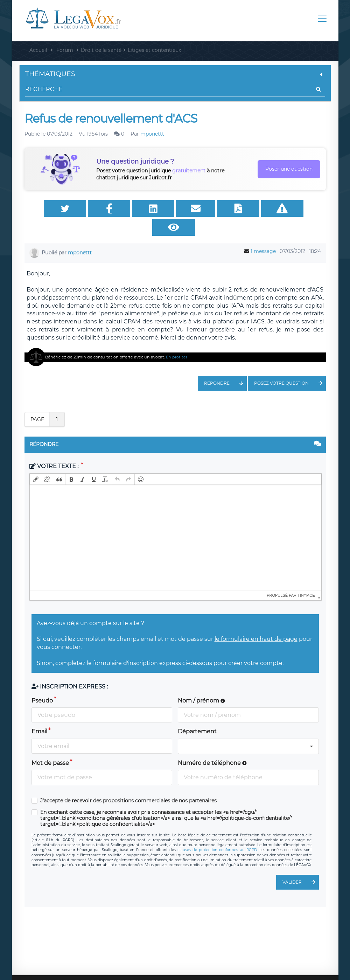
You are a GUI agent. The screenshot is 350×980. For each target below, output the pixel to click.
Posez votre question (290, 366)
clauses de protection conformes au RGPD (217, 833)
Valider (301, 865)
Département (197, 715)
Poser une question (289, 169)
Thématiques (175, 74)
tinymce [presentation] (306, 578)
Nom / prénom (201, 684)
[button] (36, 462)
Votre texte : (55, 449)
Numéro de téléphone (212, 746)
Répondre (225, 366)
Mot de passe (50, 746)
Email (39, 715)
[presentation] (36, 462)
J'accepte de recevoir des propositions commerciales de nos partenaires (128, 784)
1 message (263, 234)
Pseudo (42, 684)
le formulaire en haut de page (256, 622)
